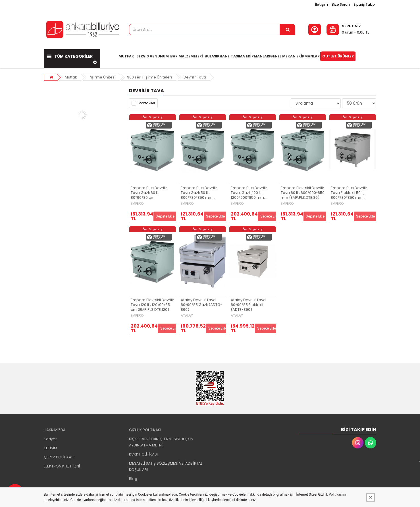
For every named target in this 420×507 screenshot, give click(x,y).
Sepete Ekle (165, 216)
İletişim (322, 4)
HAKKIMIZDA (55, 430)
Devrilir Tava (195, 77)
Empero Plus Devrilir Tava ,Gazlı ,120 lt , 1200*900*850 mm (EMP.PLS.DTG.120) (249, 193)
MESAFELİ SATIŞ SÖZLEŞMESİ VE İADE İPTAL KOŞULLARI (166, 466)
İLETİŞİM (50, 448)
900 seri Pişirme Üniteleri (149, 77)
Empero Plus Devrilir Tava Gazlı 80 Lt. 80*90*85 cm (149, 193)
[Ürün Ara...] (288, 30)
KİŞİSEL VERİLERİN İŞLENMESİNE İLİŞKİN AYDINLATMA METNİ (161, 442)
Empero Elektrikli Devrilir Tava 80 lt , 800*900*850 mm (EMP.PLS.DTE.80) (303, 193)
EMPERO (137, 204)
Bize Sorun (341, 4)
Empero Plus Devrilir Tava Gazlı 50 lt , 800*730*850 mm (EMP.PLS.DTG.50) (199, 193)
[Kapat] (371, 497)
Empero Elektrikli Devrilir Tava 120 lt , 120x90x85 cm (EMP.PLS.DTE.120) (152, 305)
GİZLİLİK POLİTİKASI (145, 430)
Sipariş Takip (364, 4)
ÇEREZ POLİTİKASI (59, 457)
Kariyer (50, 439)
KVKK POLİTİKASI (143, 454)
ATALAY (187, 316)
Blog (133, 479)
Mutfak (71, 77)
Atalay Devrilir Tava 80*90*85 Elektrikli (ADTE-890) (248, 305)
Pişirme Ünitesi (102, 77)
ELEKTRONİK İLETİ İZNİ (62, 466)
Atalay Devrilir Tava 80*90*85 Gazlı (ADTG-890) (201, 305)
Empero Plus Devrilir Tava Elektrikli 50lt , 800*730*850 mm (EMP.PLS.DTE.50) (349, 193)
